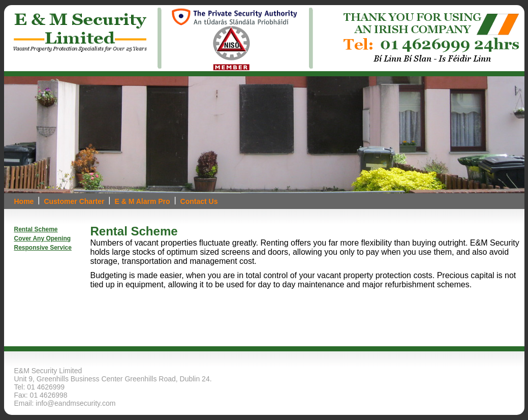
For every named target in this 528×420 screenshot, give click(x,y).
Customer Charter (74, 201)
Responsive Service (43, 248)
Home (24, 201)
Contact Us (199, 201)
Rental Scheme (36, 229)
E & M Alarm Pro (142, 201)
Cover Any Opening (43, 238)
